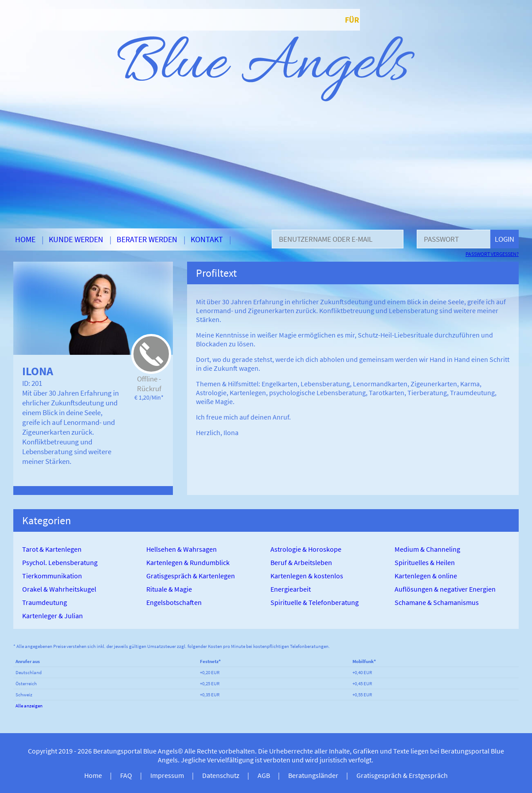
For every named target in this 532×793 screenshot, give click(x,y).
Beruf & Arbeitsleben (301, 562)
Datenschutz (221, 775)
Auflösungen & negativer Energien (445, 589)
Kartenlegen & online (426, 576)
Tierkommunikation (52, 576)
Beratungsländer (313, 775)
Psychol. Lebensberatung (60, 562)
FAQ (126, 775)
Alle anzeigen (29, 706)
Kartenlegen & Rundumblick (188, 562)
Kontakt (207, 239)
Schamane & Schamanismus (437, 602)
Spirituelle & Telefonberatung (315, 602)
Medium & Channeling (427, 549)
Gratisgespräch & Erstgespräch (402, 775)
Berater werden (147, 239)
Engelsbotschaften (174, 602)
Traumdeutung (45, 602)
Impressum (167, 775)
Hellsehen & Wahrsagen (182, 549)
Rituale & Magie (169, 589)
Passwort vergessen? (492, 254)
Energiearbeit (291, 589)
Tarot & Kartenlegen (52, 549)
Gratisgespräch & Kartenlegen (191, 576)
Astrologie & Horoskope (306, 549)
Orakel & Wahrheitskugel (59, 589)
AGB (264, 775)
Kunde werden (76, 239)
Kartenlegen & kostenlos (307, 576)
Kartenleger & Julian (53, 616)
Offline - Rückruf (149, 384)
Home (25, 239)
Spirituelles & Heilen (425, 562)
